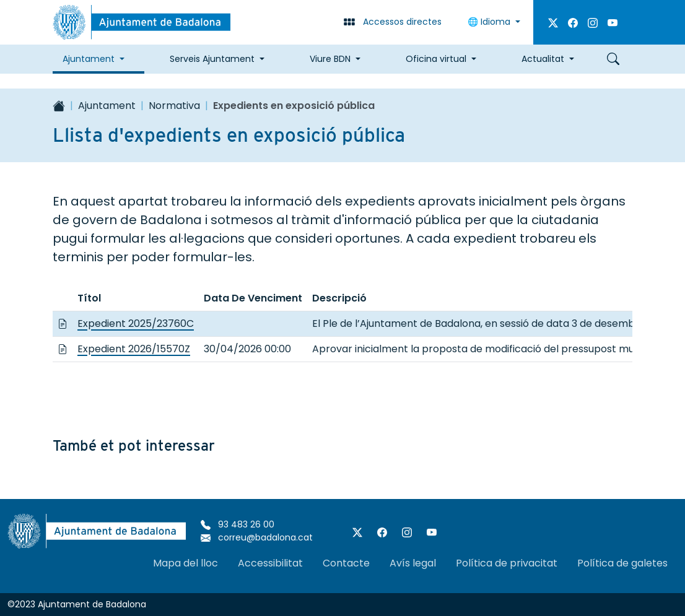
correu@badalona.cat (257, 537)
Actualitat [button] (543, 59)
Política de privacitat (507, 563)
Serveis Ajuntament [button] (212, 59)
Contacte (346, 563)
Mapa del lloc (185, 563)
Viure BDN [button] (330, 59)
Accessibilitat (270, 563)
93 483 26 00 (238, 524)
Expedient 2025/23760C (136, 323)
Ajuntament (107, 106)
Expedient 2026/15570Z (134, 349)
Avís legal (413, 563)
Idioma (490, 22)
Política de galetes (622, 563)
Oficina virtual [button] (436, 59)
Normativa (174, 106)
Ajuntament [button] (89, 59)
